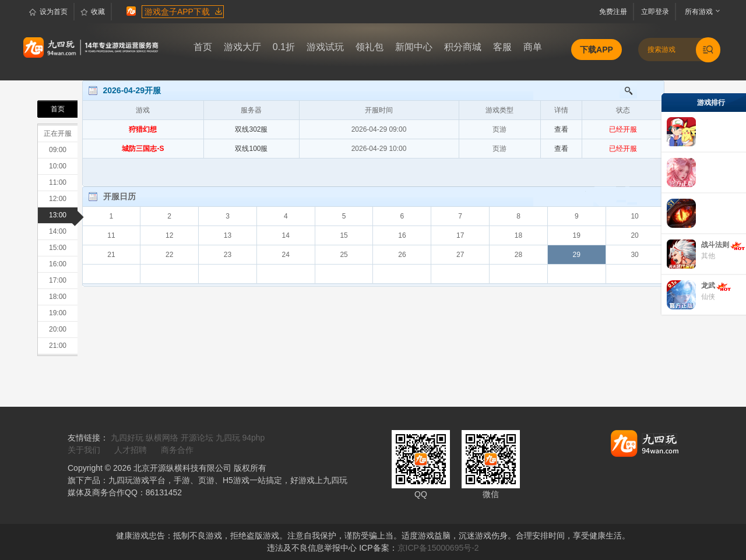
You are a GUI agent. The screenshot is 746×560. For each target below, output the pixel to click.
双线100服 (251, 149)
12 (169, 235)
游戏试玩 (325, 47)
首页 (203, 47)
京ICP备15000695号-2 (438, 548)
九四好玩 (127, 438)
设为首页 (48, 12)
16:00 (58, 264)
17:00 (58, 280)
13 (228, 235)
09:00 (58, 150)
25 (344, 255)
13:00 (63, 215)
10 (634, 216)
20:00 (58, 329)
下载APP (597, 50)
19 (577, 235)
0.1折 (284, 47)
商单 (533, 47)
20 (634, 235)
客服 (502, 47)
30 (634, 255)
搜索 (624, 90)
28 (518, 255)
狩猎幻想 (143, 129)
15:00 (58, 248)
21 (111, 255)
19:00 (58, 313)
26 (402, 255)
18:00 (58, 297)
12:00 (58, 199)
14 (286, 235)
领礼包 (370, 47)
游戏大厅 (242, 47)
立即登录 (657, 12)
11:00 (58, 182)
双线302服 (251, 129)
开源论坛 (197, 438)
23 (228, 255)
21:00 (58, 346)
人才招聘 (131, 450)
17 (460, 235)
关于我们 (84, 450)
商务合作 (177, 450)
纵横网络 (162, 438)
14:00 (58, 231)
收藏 (93, 12)
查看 (561, 129)
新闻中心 (414, 47)
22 (169, 255)
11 (111, 235)
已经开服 (623, 129)
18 (518, 235)
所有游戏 (696, 12)
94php (253, 438)
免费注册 (616, 12)
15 (344, 235)
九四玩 (228, 438)
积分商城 (463, 47)
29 (577, 255)
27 (460, 255)
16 (402, 235)
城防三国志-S (143, 149)
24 (286, 255)
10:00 (58, 166)
